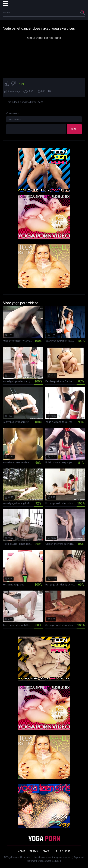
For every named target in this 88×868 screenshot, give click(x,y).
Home (21, 851)
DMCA (46, 851)
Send (74, 129)
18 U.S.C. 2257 (62, 851)
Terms (34, 851)
